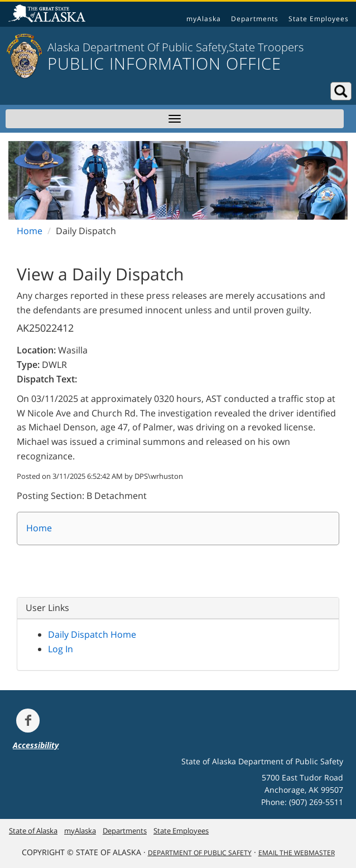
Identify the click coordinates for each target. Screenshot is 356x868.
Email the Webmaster (297, 853)
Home (30, 231)
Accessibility (36, 745)
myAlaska (204, 19)
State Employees (319, 19)
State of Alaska (49, 14)
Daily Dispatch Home (92, 634)
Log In (61, 649)
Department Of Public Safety (200, 853)
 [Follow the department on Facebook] (28, 720)
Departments (255, 19)
